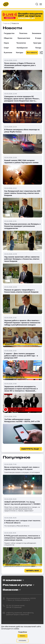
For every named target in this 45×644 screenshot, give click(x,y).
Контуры (19, 52)
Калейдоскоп (22, 48)
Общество (8, 38)
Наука (6, 43)
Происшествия (24, 38)
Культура (37, 43)
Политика (23, 33)
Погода (38, 48)
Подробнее (23, 632)
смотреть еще (30, 449)
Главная (6, 23)
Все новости (32, 52)
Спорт (6, 48)
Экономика (37, 33)
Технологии (21, 43)
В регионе (8, 52)
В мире (38, 38)
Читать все (32, 571)
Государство (9, 33)
